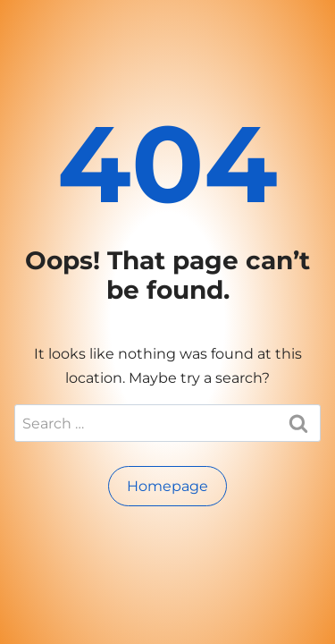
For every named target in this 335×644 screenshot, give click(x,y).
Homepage (167, 486)
